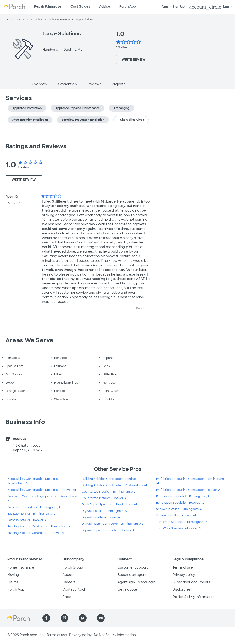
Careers (69, 582)
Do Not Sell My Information (194, 597)
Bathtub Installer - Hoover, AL (28, 520)
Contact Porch (74, 589)
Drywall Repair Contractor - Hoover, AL (109, 530)
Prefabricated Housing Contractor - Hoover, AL (189, 490)
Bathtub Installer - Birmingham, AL (31, 514)
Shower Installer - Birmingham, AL (180, 509)
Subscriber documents (191, 582)
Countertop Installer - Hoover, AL (105, 498)
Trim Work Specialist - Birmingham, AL (183, 522)
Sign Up (179, 7)
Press (67, 597)
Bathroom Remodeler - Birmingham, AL (35, 507)
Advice (105, 6)
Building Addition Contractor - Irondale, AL (111, 479)
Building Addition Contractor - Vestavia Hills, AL (115, 485)
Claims (13, 582)
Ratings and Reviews (36, 146)
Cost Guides (80, 6)
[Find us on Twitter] (83, 618)
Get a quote (127, 589)
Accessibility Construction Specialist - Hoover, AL (42, 490)
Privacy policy (184, 575)
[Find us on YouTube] (101, 618)
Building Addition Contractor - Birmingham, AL (40, 527)
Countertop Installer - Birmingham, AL (108, 492)
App (165, 7)
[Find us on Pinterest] (64, 618)
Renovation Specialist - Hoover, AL (180, 503)
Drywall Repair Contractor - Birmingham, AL (112, 524)
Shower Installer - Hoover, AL (176, 516)
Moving (13, 575)
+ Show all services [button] (131, 120)
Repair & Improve (48, 6)
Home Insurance (21, 567)
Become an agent (132, 575)
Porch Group (73, 567)
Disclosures (182, 589)
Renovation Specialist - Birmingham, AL (184, 496)
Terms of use (183, 567)
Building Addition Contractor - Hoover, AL (36, 533)
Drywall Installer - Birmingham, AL (105, 511)
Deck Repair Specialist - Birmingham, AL (110, 505)
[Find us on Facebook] (46, 618)
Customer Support (133, 567)
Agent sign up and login (137, 582)
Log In (211, 7)
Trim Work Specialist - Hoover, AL (179, 528)
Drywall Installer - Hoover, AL (102, 517)
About (67, 575)
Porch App (128, 6)
